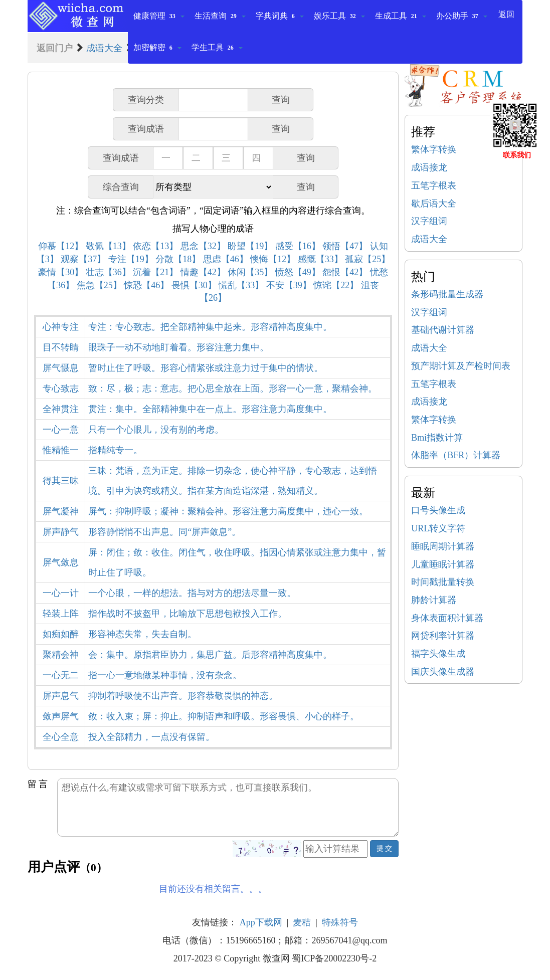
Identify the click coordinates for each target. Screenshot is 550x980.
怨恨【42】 (345, 272)
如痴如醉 (61, 634)
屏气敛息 (61, 562)
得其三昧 (61, 481)
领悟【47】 (345, 246)
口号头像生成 (438, 510)
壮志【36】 (108, 272)
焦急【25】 (99, 285)
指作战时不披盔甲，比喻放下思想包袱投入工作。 (188, 614)
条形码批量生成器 (447, 294)
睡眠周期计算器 (443, 546)
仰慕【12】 (61, 246)
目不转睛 (61, 347)
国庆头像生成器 (443, 672)
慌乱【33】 (241, 285)
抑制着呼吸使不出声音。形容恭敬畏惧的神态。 (183, 696)
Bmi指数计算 (437, 438)
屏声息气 (61, 696)
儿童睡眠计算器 (443, 564)
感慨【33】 (320, 259)
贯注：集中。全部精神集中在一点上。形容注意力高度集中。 (210, 409)
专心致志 (61, 388)
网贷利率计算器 (443, 636)
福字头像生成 (438, 654)
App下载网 (261, 922)
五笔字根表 (434, 185)
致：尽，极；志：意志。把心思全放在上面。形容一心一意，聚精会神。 (233, 388)
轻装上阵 (61, 614)
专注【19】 (131, 259)
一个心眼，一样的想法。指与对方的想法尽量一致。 (192, 593)
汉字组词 (429, 221)
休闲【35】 (250, 272)
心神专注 (61, 327)
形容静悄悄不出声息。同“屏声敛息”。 (164, 532)
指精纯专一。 (115, 450)
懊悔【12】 (273, 259)
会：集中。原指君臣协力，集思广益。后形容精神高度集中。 (210, 655)
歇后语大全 (434, 204)
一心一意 (61, 430)
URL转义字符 (438, 528)
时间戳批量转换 (443, 582)
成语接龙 (429, 167)
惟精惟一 (61, 450)
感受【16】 (298, 246)
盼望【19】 (250, 246)
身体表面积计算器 (447, 618)
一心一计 (61, 593)
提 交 (385, 848)
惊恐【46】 (146, 285)
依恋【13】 (155, 246)
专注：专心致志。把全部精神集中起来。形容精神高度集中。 (210, 327)
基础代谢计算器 (443, 330)
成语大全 (104, 48)
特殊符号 (340, 922)
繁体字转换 (434, 149)
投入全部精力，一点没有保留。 (151, 737)
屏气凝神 (61, 511)
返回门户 (55, 48)
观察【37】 (83, 259)
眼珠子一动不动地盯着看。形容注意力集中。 (178, 347)
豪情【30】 (61, 272)
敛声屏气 (61, 716)
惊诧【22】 (336, 285)
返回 (506, 14)
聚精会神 (61, 655)
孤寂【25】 (368, 259)
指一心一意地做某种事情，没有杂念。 (165, 675)
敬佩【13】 (108, 246)
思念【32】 (203, 246)
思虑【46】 (226, 259)
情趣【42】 (203, 272)
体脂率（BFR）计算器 (456, 455)
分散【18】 (178, 259)
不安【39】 (289, 285)
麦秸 (302, 922)
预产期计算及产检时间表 (461, 366)
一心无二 (61, 675)
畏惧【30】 (194, 285)
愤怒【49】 (298, 272)
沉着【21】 (155, 272)
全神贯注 (61, 409)
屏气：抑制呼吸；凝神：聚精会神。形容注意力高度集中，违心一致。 (228, 511)
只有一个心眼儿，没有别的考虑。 (156, 430)
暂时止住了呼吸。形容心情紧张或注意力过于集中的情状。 (206, 368)
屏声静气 (61, 532)
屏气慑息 (61, 368)
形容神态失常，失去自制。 (142, 634)
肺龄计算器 (434, 600)
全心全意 (61, 737)
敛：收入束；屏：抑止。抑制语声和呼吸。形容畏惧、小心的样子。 (224, 716)
